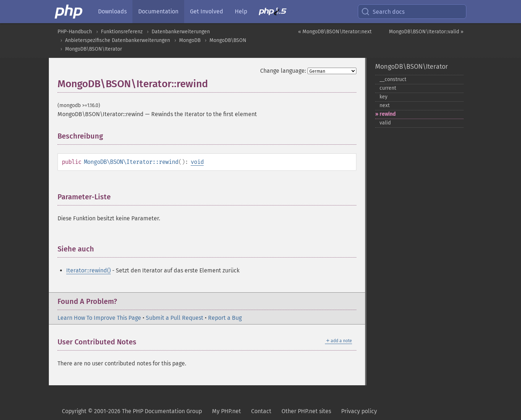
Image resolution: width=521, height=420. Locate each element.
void (197, 162)
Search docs (383, 12)
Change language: (283, 71)
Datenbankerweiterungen (181, 32)
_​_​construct (393, 79)
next (385, 105)
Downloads (112, 11)
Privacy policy (359, 411)
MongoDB (190, 40)
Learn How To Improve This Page (99, 318)
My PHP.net (226, 411)
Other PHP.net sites (306, 411)
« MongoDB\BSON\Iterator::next (335, 32)
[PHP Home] (69, 12)
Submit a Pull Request (175, 318)
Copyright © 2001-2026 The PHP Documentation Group (132, 411)
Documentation (158, 11)
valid (385, 123)
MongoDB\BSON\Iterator (94, 49)
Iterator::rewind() (88, 270)
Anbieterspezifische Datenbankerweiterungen (118, 40)
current (388, 88)
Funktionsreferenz (122, 32)
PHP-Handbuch (75, 32)
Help (241, 11)
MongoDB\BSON (228, 40)
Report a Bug (225, 318)
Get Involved (207, 11)
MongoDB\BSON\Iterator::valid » (426, 32)
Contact (261, 411)
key (384, 97)
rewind (387, 114)
